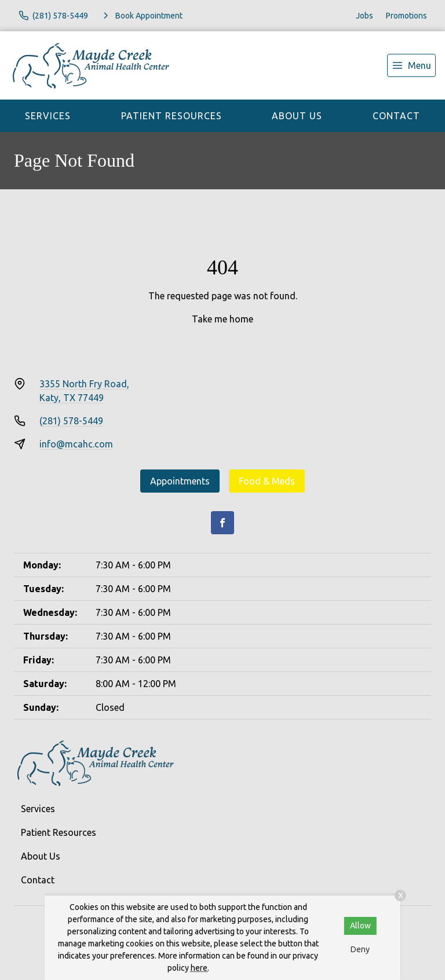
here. (200, 968)
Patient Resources (172, 116)
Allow (360, 926)
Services (48, 116)
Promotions (406, 16)
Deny (360, 949)
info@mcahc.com (76, 444)
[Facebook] (222, 523)
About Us (297, 116)
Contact (396, 116)
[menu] (411, 65)
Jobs (364, 16)
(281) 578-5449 (71, 421)
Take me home (222, 319)
